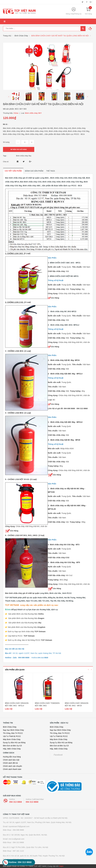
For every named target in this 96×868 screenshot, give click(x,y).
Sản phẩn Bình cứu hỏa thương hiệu (26, 627)
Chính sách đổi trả (10, 763)
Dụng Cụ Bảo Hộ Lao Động (14, 743)
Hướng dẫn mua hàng (12, 757)
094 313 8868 (16, 802)
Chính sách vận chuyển (12, 766)
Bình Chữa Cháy (10, 727)
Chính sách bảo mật (11, 760)
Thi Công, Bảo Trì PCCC (13, 733)
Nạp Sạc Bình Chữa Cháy (13, 730)
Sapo (61, 866)
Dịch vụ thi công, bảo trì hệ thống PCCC (30, 640)
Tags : (5, 156)
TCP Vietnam (40, 632)
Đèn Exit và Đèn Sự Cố (12, 746)
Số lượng (6, 142)
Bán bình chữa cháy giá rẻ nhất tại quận (22, 593)
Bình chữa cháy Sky (24, 156)
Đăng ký (78, 14)
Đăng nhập (70, 14)
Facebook (58, 755)
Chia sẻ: (6, 162)
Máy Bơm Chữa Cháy (12, 739)
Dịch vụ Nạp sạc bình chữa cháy (21, 632)
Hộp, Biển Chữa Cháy (12, 749)
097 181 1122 (18, 851)
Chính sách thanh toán (12, 769)
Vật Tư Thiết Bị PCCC (12, 736)
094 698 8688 (18, 830)
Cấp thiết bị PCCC (21, 636)
